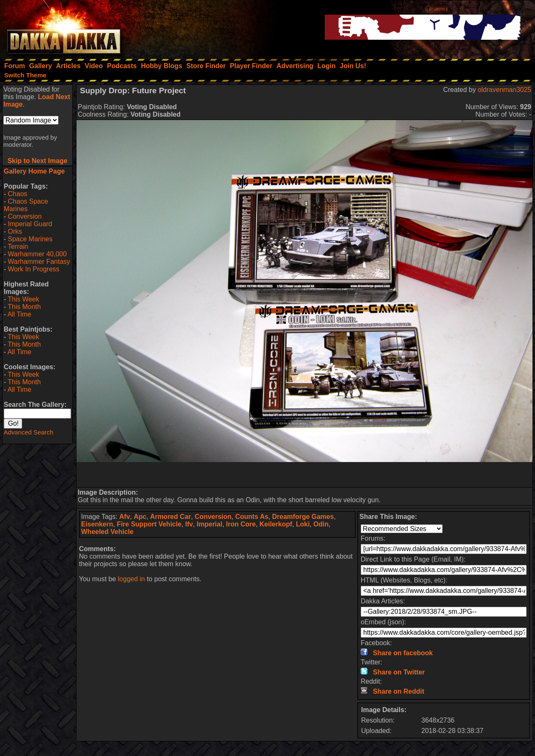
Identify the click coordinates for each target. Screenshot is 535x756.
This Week (23, 299)
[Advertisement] (305, 475)
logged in (131, 579)
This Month (24, 307)
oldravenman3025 (504, 90)
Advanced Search (28, 432)
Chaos (18, 194)
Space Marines (30, 239)
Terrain (18, 246)
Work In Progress (34, 269)
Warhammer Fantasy (39, 262)
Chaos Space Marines (26, 205)
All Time (19, 314)
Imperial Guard (30, 224)
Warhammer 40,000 (37, 254)
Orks (15, 231)
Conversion (25, 216)
